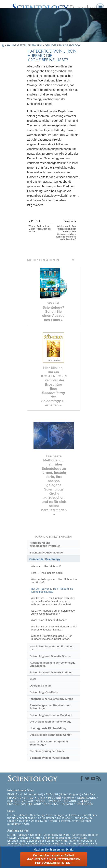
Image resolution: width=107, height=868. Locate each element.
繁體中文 (69, 798)
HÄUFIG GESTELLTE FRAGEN (25, 45)
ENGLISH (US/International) (25, 794)
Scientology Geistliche (44, 692)
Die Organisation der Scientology (50, 722)
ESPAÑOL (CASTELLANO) (24, 804)
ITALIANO (67, 804)
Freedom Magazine (40, 844)
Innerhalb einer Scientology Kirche (51, 699)
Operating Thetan (41, 686)
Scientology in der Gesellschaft (49, 758)
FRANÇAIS (14, 798)
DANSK (89, 794)
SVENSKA (55, 801)
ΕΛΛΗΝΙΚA (51, 804)
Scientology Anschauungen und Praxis (55, 815)
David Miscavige (20, 838)
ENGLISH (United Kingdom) (63, 794)
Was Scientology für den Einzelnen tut (51, 648)
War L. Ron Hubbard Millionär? (49, 620)
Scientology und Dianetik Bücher (50, 656)
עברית (29, 798)
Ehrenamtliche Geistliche (54, 818)
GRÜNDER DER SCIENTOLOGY (62, 45)
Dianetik (35, 835)
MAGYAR (27, 801)
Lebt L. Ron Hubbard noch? (47, 573)
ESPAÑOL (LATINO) (77, 801)
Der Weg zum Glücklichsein (73, 844)
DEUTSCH (14, 801)
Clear (33, 679)
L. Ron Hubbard (17, 815)
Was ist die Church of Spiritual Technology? (49, 743)
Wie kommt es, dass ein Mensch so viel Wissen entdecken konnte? (54, 628)
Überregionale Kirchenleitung (48, 728)
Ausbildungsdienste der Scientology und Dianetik (52, 664)
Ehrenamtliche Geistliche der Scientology (34, 841)
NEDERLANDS (87, 798)
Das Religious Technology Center (51, 735)
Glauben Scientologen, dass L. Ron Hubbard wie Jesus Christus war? (52, 637)
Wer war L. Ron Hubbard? (46, 566)
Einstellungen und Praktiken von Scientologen (50, 707)
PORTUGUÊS (85, 804)
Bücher (24, 821)
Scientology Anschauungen (47, 553)
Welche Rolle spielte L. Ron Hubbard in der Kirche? (54, 581)
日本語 (41, 798)
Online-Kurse (40, 821)
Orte (27, 824)
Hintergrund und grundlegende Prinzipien (45, 544)
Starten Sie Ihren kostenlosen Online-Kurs (60, 838)
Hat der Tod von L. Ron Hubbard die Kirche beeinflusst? (52, 590)
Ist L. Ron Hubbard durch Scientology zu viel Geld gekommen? (53, 612)
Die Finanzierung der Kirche (47, 751)
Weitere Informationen (64, 821)
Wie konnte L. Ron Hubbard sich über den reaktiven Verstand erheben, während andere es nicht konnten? (53, 601)
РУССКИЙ (55, 798)
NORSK (41, 801)
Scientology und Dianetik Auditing (51, 672)
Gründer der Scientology (45, 559)
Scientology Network (56, 835)
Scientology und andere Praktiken (51, 715)
